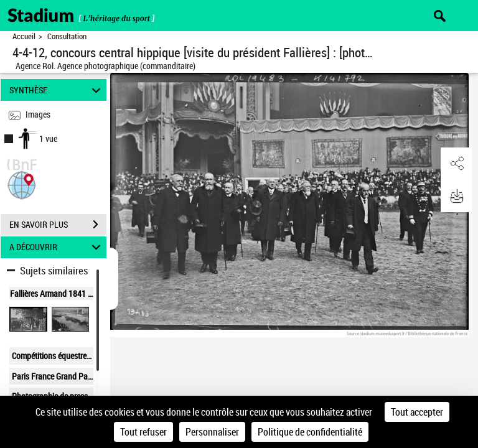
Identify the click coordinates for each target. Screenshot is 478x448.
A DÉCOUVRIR (57, 247)
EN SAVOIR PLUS (58, 225)
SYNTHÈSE (57, 90)
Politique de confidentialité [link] (310, 432)
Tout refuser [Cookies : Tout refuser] (143, 432)
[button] (22, 184)
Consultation (67, 36)
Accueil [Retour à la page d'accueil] (24, 36)
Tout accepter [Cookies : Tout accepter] (417, 412)
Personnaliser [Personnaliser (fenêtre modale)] (212, 432)
